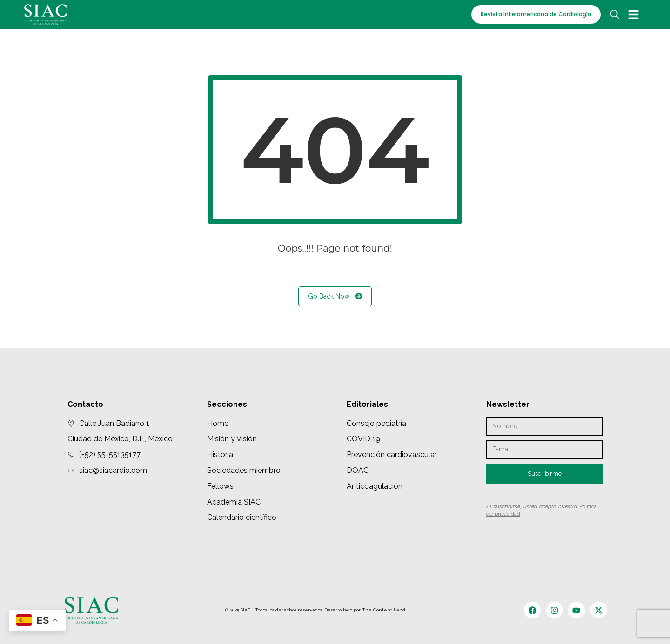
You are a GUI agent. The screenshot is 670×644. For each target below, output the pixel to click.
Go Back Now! (335, 296)
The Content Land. (385, 610)
